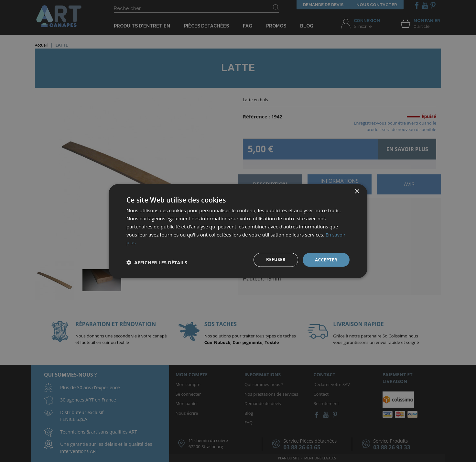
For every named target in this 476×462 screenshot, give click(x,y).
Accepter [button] (325, 260)
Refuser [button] (274, 260)
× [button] (357, 191)
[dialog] (238, 231)
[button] (157, 262)
